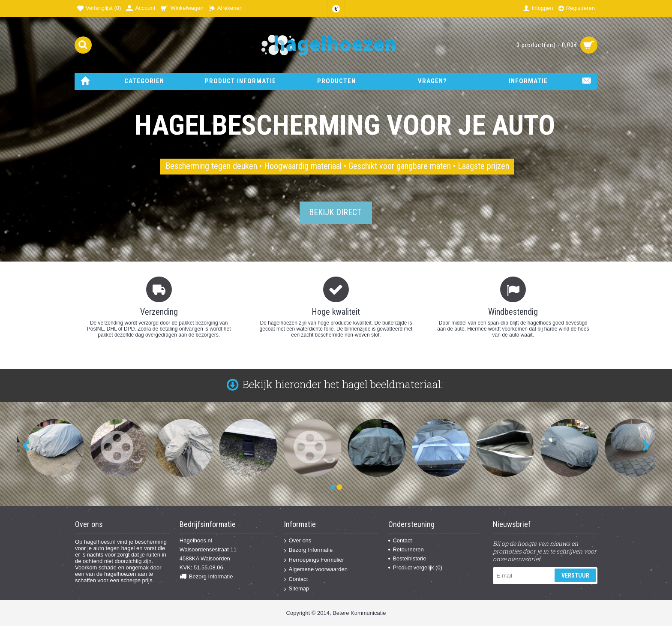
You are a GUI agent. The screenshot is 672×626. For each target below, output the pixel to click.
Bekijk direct (335, 212)
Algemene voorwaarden (316, 570)
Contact (296, 579)
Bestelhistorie (407, 558)
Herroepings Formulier (314, 560)
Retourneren (406, 549)
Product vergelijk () (415, 567)
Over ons (298, 541)
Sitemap (297, 589)
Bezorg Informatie (206, 577)
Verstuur (575, 575)
